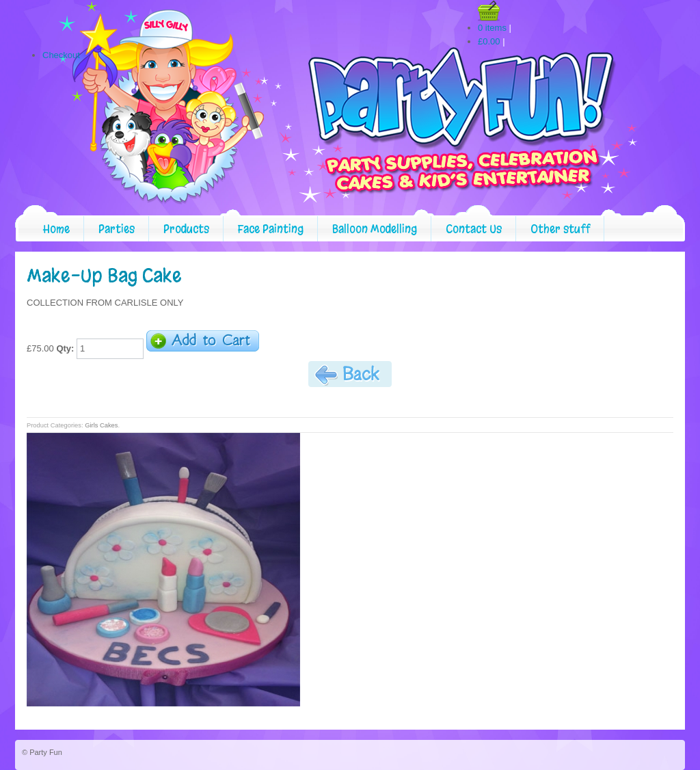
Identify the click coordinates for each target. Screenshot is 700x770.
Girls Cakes (101, 425)
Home (56, 229)
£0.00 (489, 41)
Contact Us (474, 229)
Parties (117, 229)
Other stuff (560, 229)
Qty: (65, 348)
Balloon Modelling (375, 229)
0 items (492, 28)
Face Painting (271, 229)
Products (186, 229)
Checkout (61, 55)
